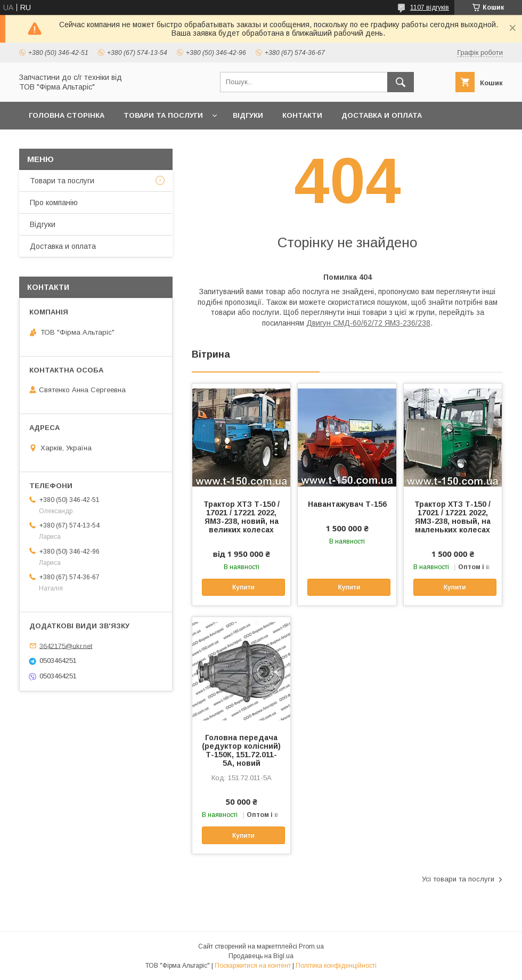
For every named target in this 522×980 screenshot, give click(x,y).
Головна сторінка (67, 115)
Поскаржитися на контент (253, 966)
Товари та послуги (163, 115)
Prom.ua (311, 946)
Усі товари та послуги (458, 879)
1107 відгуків (430, 7)
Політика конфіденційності (336, 966)
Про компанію (54, 203)
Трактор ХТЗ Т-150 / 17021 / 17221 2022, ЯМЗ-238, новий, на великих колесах (242, 517)
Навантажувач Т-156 (347, 504)
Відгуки (248, 115)
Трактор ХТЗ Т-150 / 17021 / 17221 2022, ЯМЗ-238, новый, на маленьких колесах (452, 517)
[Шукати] (401, 82)
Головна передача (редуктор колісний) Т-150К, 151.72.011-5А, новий (241, 750)
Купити (243, 587)
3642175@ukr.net (66, 646)
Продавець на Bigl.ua (261, 956)
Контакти (302, 115)
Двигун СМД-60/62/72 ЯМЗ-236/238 (368, 323)
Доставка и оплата (382, 115)
